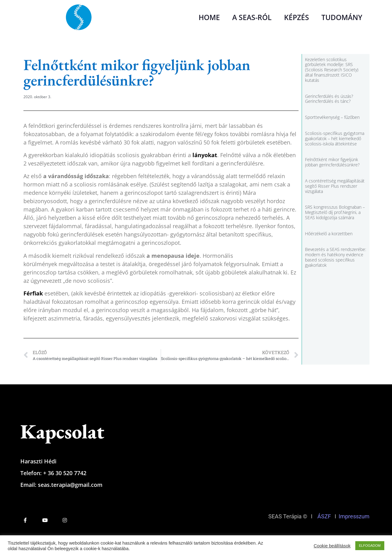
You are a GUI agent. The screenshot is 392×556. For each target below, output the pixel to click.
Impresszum (355, 516)
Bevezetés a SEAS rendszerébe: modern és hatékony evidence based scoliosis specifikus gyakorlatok (336, 257)
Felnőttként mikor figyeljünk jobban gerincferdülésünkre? (332, 162)
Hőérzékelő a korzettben (329, 234)
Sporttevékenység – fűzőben (332, 117)
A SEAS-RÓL (252, 17)
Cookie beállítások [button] (332, 546)
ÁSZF (324, 516)
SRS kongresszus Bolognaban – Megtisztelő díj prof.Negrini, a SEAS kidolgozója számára (335, 212)
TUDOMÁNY (342, 17)
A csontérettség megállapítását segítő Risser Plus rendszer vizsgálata (335, 186)
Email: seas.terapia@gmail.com (61, 485)
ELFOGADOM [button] (370, 546)
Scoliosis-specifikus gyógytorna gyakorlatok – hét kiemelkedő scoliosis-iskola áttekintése (335, 138)
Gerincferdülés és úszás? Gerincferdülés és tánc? (329, 99)
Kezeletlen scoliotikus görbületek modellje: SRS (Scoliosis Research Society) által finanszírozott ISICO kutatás (332, 70)
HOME (209, 17)
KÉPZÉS (297, 17)
